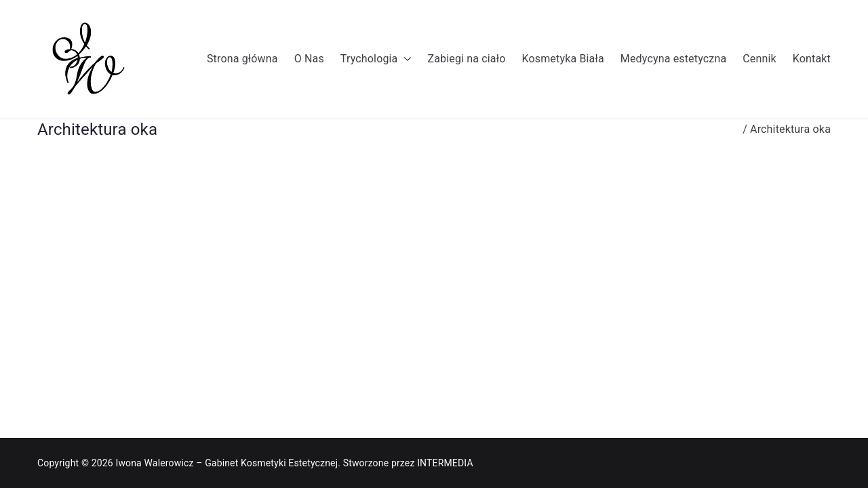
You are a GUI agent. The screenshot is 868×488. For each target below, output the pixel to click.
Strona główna (242, 59)
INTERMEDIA (445, 463)
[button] (405, 59)
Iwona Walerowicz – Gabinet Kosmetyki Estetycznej (226, 463)
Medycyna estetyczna (673, 59)
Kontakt (812, 59)
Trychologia (376, 59)
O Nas (309, 59)
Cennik (759, 59)
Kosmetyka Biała (563, 59)
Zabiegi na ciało (467, 59)
